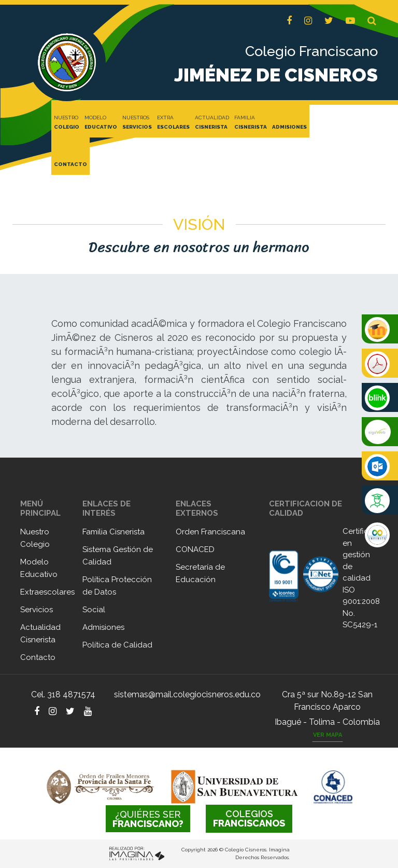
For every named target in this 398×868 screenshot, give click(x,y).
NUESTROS (137, 123)
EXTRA (173, 123)
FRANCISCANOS (249, 818)
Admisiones (103, 627)
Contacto (38, 657)
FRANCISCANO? (148, 819)
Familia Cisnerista (113, 532)
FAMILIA (251, 123)
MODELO (101, 123)
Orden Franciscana (210, 532)
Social (94, 610)
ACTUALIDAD (212, 123)
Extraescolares (47, 592)
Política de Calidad (117, 645)
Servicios (37, 610)
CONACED (195, 549)
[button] (372, 21)
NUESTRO (67, 123)
